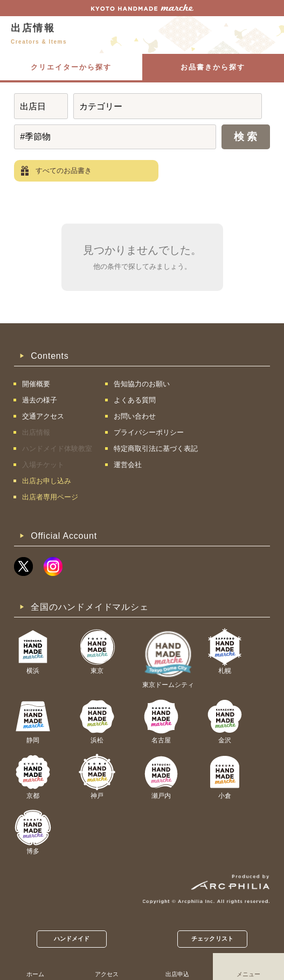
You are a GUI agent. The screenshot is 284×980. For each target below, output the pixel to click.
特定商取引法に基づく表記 (156, 449)
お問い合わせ (135, 416)
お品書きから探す (213, 67)
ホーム (35, 974)
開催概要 (36, 384)
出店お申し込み (47, 481)
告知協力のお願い (142, 384)
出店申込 (177, 974)
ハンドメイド (72, 939)
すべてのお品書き (64, 171)
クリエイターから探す (71, 67)
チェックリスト (212, 939)
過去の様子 (40, 400)
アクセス (107, 974)
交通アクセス (43, 416)
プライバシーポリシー (149, 432)
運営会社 (128, 465)
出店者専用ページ (50, 497)
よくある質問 (135, 400)
